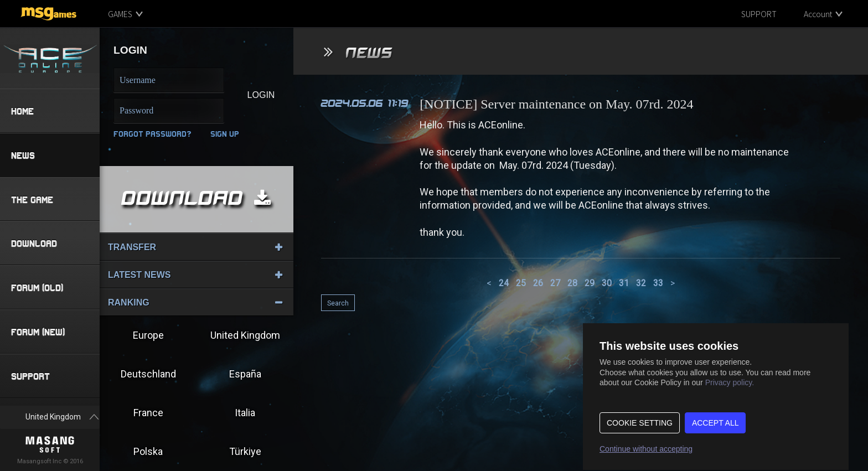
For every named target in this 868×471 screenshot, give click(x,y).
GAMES (120, 14)
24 (504, 283)
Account (818, 14)
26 (538, 283)
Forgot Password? (153, 134)
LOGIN (261, 95)
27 (555, 283)
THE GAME (32, 200)
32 (641, 283)
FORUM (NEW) (38, 332)
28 (572, 283)
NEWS (23, 155)
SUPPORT (759, 14)
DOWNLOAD (34, 244)
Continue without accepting (646, 449)
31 (624, 283)
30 (607, 283)
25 (521, 283)
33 (658, 283)
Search (338, 303)
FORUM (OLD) (37, 288)
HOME (22, 111)
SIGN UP (225, 134)
